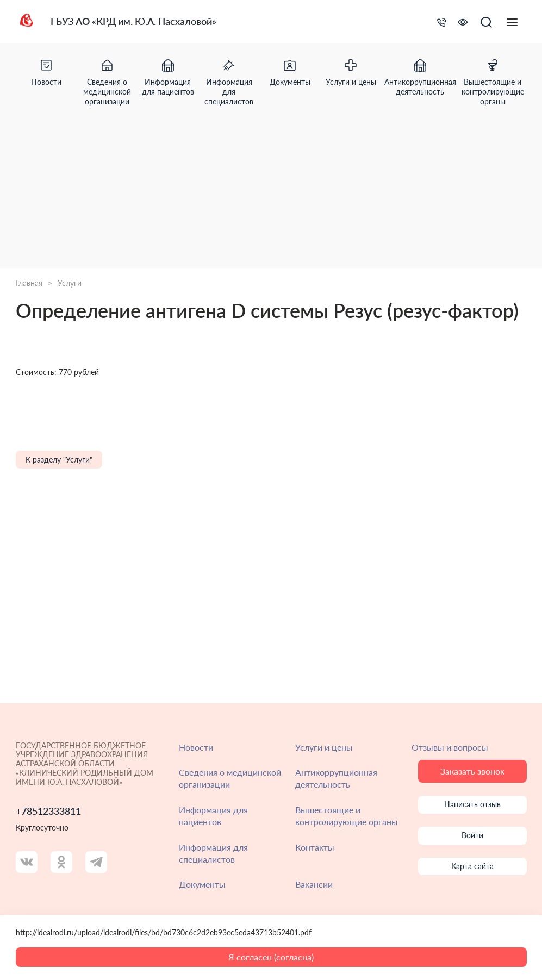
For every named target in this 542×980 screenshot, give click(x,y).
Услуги (70, 283)
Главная (29, 283)
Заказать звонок (472, 771)
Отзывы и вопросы (450, 747)
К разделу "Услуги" (59, 460)
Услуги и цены (324, 747)
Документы (202, 884)
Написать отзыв (472, 804)
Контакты (315, 847)
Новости (196, 747)
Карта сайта (472, 866)
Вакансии (314, 884)
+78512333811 (48, 811)
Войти (472, 835)
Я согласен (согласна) (271, 957)
